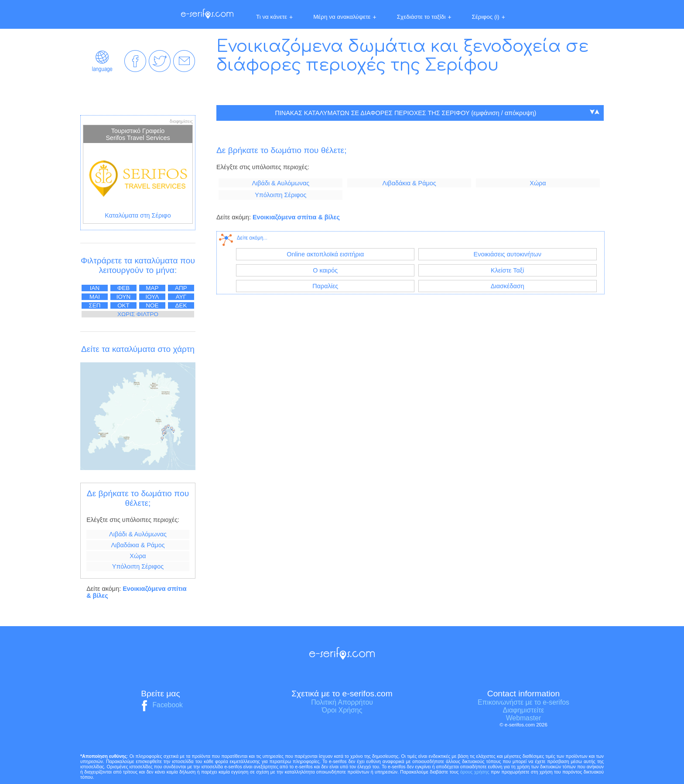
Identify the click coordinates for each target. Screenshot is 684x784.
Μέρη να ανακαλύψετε (345, 17)
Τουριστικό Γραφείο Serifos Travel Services (138, 134)
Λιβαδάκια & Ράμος (138, 545)
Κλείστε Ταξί (507, 270)
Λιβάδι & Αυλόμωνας (138, 534)
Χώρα (138, 556)
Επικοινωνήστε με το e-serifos (523, 702)
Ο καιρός (325, 270)
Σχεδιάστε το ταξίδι (424, 17)
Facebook (161, 705)
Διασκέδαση (508, 286)
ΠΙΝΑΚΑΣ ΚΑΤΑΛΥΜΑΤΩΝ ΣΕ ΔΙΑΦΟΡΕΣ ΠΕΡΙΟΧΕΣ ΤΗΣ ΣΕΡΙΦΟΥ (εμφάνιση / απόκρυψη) (405, 113)
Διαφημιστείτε (524, 710)
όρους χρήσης (475, 772)
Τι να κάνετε (274, 17)
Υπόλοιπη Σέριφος (138, 566)
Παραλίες (325, 286)
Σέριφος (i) (489, 17)
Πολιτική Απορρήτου (342, 702)
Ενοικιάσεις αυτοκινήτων (508, 254)
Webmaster (524, 718)
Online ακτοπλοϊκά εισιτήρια (325, 254)
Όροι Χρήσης (342, 710)
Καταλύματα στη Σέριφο (138, 215)
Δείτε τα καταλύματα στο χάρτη (138, 349)
